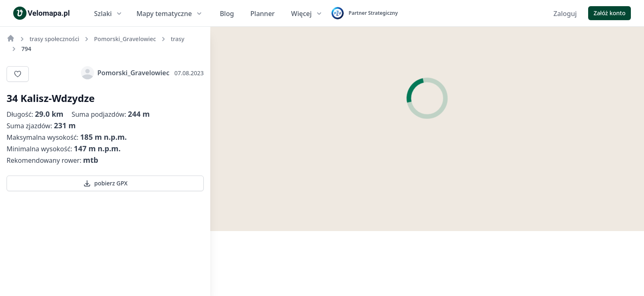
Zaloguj (565, 14)
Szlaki (109, 14)
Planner (263, 14)
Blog (227, 14)
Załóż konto (609, 13)
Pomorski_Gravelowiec (125, 73)
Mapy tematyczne (170, 14)
